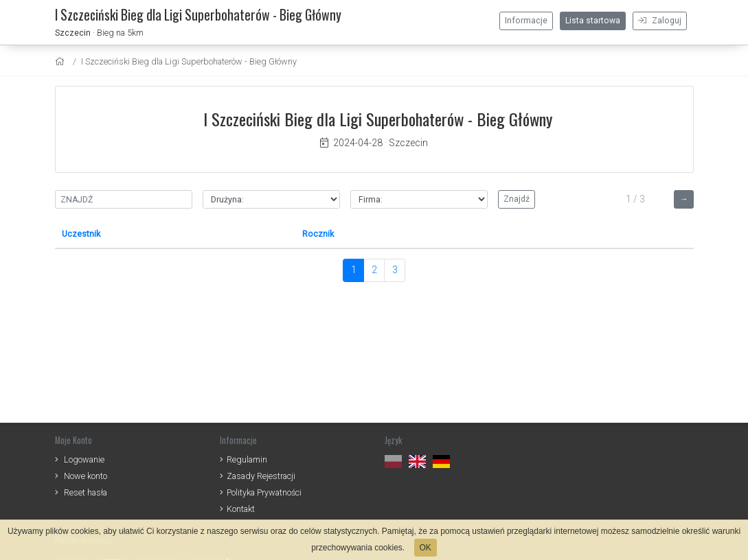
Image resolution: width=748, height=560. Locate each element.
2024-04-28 (351, 143)
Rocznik (318, 234)
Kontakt (241, 509)
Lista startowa (593, 21)
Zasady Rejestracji (261, 476)
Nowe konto (86, 476)
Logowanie (84, 459)
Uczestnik (81, 234)
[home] (61, 61)
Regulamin (247, 459)
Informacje (526, 21)
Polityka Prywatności (264, 492)
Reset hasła (86, 492)
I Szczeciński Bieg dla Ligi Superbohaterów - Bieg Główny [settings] (189, 61)
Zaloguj (660, 21)
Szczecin (73, 33)
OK (426, 548)
